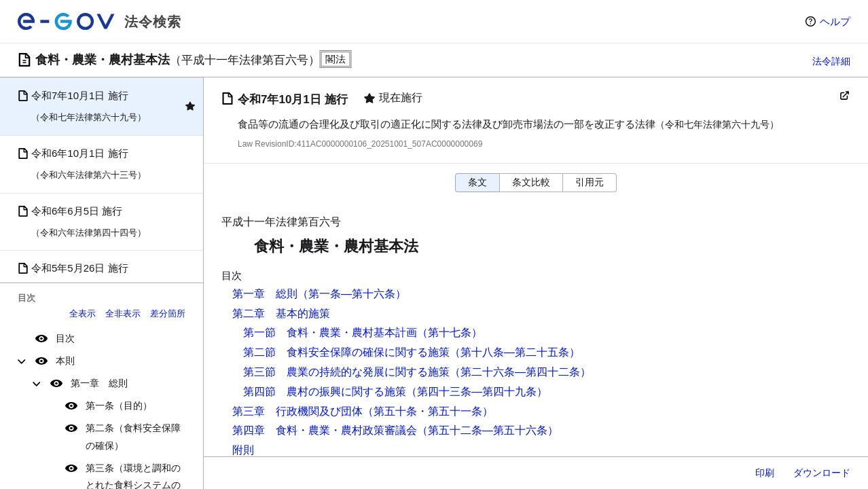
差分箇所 (168, 313)
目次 (65, 338)
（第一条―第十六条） (352, 294)
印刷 (765, 473)
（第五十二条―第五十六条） (488, 430)
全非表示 (123, 313)
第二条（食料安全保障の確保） (133, 436)
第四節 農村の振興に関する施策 (325, 392)
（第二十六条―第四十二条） (520, 372)
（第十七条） (450, 332)
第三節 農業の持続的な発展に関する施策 (346, 372)
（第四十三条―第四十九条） (477, 392)
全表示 (83, 313)
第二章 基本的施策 (281, 313)
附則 (243, 450)
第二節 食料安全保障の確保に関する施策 (346, 352)
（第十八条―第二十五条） (515, 352)
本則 (65, 361)
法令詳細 (831, 61)
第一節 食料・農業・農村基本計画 (330, 332)
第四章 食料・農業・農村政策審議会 (325, 430)
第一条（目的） (119, 405)
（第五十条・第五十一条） (428, 411)
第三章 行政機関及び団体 (297, 411)
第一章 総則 (99, 383)
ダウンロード (822, 473)
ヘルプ (835, 21)
